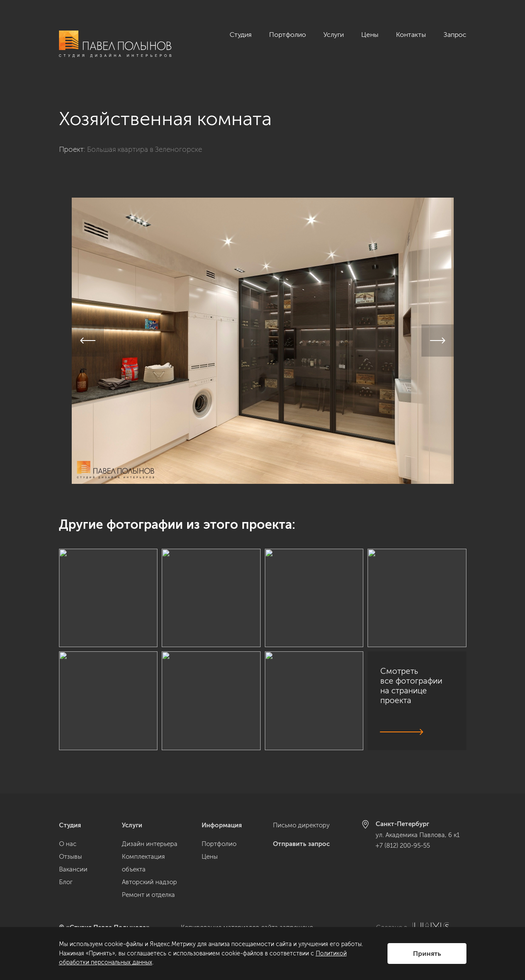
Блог (66, 882)
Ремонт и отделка (148, 895)
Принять (427, 953)
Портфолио (288, 35)
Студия (241, 35)
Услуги (334, 35)
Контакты (411, 35)
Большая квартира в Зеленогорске (145, 140)
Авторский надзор (149, 882)
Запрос (455, 35)
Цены (370, 35)
